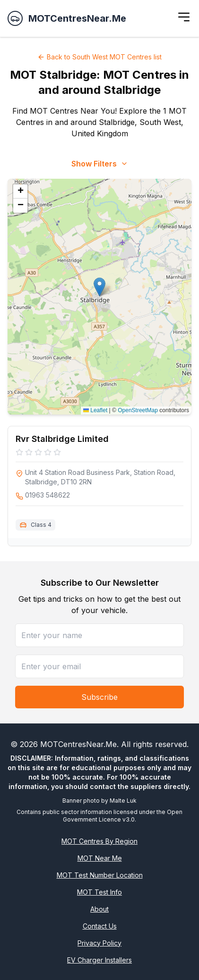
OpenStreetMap (138, 410)
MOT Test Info (99, 892)
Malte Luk (123, 801)
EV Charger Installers (99, 960)
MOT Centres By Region (99, 841)
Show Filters (100, 164)
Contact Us (100, 926)
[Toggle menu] (184, 17)
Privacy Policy (99, 943)
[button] (99, 287)
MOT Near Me (100, 858)
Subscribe (99, 697)
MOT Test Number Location (100, 875)
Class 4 (41, 525)
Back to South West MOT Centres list (99, 57)
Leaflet (95, 410)
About (99, 909)
